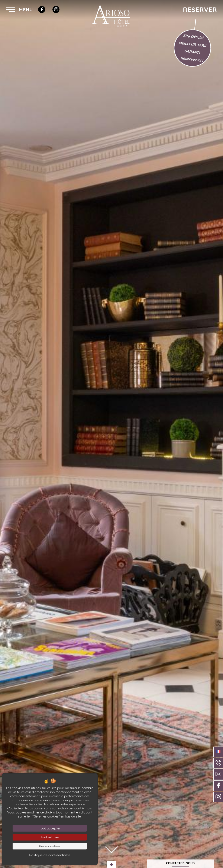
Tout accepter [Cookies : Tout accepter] (50, 828)
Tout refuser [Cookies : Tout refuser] (50, 837)
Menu (20, 9)
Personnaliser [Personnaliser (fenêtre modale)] (50, 846)
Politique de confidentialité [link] (50, 855)
